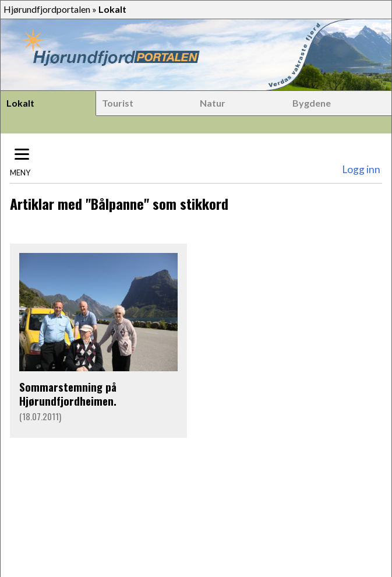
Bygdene (312, 103)
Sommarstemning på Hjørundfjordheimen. (68, 394)
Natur (213, 103)
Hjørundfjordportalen (47, 9)
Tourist (118, 103)
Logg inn (361, 169)
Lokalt (20, 103)
